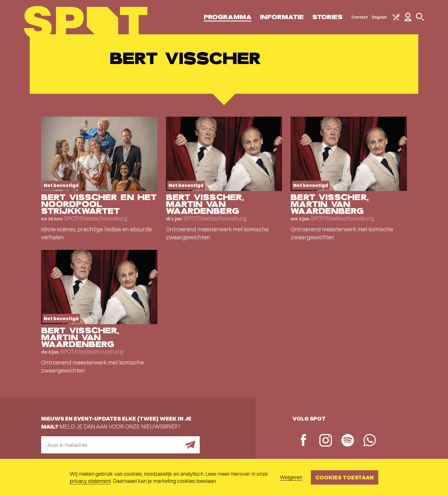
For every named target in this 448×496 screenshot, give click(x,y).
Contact (360, 17)
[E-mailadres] (120, 445)
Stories (328, 17)
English (379, 17)
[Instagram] (326, 441)
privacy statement (90, 481)
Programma (228, 17)
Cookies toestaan (345, 477)
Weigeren (291, 477)
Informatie (282, 17)
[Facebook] (304, 441)
